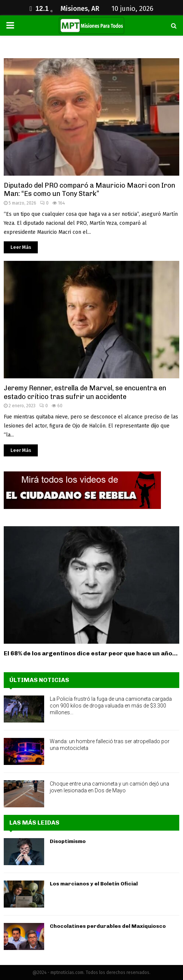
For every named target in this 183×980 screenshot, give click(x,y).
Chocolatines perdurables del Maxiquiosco (108, 926)
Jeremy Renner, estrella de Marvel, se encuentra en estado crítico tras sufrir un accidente (85, 392)
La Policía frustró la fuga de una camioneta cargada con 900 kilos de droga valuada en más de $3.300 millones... (111, 706)
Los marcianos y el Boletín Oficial (94, 884)
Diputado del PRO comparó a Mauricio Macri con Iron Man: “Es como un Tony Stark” (89, 190)
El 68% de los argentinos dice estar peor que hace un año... (91, 653)
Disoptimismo (68, 841)
